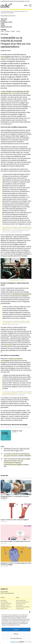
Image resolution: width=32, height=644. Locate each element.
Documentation (4, 602)
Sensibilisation (4, 608)
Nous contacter (4, 592)
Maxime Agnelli (15, 280)
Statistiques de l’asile (6, 607)
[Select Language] (25, 642)
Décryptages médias (6, 22)
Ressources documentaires (23, 607)
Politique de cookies (15, 642)
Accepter (16, 630)
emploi (3, 24)
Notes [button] (2, 446)
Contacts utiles (20, 608)
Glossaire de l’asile (21, 604)
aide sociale (4, 19)
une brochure (8, 345)
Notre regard (4, 600)
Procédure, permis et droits (22, 602)
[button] (30, 612)
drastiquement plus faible (21, 294)
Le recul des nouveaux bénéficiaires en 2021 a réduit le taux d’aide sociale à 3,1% (17, 392)
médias (3, 25)
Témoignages (19, 605)
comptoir (3, 20)
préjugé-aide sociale (6, 27)
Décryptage (4, 34)
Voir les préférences (16, 638)
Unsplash (23, 280)
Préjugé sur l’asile (5, 605)
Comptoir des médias (6, 604)
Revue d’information (21, 600)
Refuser (16, 634)
